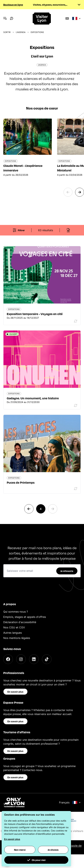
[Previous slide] (68, 192)
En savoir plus (15, 692)
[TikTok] (47, 659)
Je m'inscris (67, 571)
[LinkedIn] (34, 659)
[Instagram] (21, 659)
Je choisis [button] (53, 850)
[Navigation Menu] (5, 18)
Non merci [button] (20, 850)
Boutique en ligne (13, 5)
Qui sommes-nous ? (16, 612)
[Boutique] (67, 18)
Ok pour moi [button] (36, 860)
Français (70, 802)
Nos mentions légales (17, 638)
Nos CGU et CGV (14, 627)
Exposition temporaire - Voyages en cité (35, 314)
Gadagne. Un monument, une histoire (33, 398)
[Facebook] (8, 659)
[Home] (42, 19)
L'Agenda (21, 32)
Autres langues (13, 633)
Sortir (7, 32)
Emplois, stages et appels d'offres (25, 617)
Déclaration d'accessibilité (20, 622)
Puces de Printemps (21, 482)
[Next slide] (80, 192)
